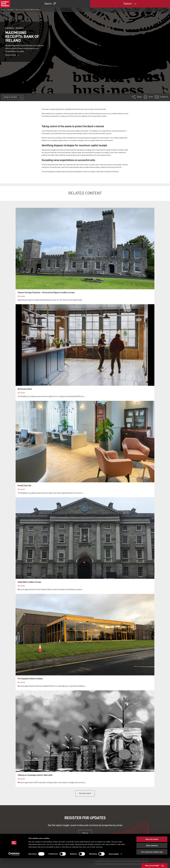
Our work (11, 10)
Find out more (12, 55)
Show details (114, 864)
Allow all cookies (152, 849)
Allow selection (152, 855)
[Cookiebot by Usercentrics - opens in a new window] (14, 864)
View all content (85, 793)
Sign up (85, 833)
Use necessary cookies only (152, 862)
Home (3, 10)
